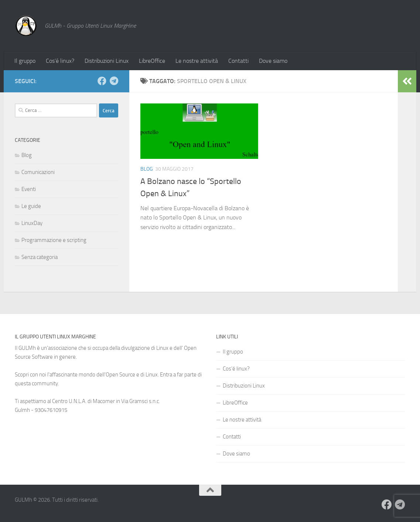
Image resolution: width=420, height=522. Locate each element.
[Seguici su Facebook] (102, 81)
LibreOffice (152, 61)
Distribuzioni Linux (107, 61)
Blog (147, 169)
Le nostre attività (197, 61)
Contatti (238, 61)
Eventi (29, 189)
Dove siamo (273, 61)
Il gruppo (25, 61)
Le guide (31, 206)
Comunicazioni (38, 172)
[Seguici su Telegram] (114, 81)
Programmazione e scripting (54, 240)
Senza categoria (40, 257)
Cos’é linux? (60, 61)
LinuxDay (32, 223)
